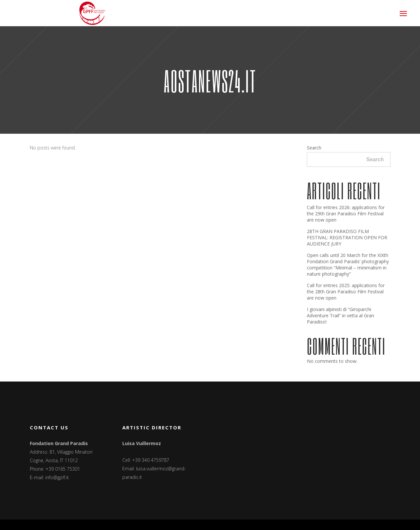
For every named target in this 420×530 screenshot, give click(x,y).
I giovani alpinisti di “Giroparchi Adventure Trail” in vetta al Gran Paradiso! (340, 315)
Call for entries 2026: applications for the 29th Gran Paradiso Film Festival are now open (346, 214)
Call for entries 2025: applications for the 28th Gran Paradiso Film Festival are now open (346, 292)
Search (314, 148)
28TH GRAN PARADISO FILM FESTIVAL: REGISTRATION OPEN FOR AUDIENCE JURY (347, 237)
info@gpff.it (57, 477)
